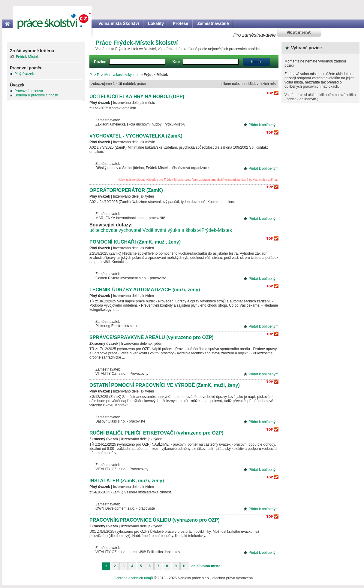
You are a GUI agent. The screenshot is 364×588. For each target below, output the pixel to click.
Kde (176, 62)
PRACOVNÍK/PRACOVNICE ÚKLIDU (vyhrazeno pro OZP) (155, 520)
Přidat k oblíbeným (264, 125)
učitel (95, 230)
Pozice (100, 62)
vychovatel (130, 230)
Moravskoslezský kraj (122, 75)
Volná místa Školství (119, 23)
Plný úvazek (24, 74)
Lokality (156, 23)
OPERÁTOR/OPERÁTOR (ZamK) (126, 190)
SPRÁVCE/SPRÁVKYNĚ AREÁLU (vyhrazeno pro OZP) (152, 337)
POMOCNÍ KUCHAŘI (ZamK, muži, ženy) (135, 242)
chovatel (110, 230)
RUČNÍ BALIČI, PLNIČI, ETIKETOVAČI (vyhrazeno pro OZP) (156, 433)
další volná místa (206, 566)
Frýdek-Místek (217, 230)
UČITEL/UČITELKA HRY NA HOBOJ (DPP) (137, 97)
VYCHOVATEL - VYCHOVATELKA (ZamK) (136, 136)
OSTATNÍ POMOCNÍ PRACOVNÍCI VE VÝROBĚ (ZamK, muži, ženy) (165, 385)
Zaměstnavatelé (213, 23)
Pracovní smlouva (29, 91)
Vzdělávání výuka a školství (172, 230)
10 (184, 566)
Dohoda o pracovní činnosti (36, 95)
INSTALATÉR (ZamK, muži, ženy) (127, 481)
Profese (180, 23)
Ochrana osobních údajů (133, 578)
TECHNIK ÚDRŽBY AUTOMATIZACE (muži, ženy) (145, 290)
